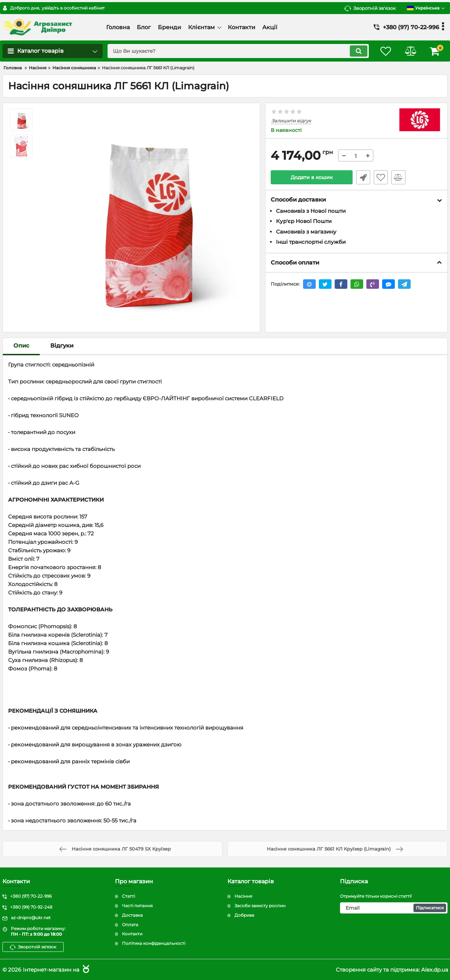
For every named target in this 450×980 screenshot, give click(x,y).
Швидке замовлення (363, 177)
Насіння (243, 896)
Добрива (244, 915)
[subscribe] (394, 908)
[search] (238, 51)
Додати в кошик (312, 177)
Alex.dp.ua (435, 970)
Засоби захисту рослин (260, 906)
